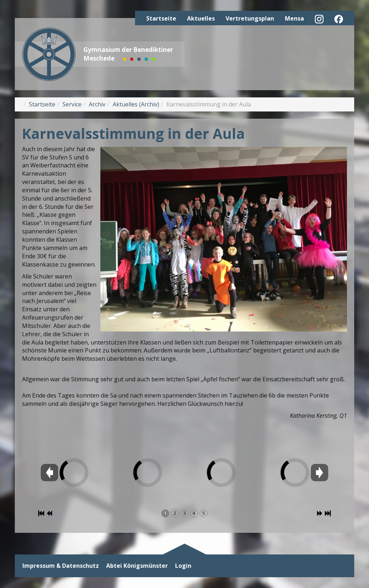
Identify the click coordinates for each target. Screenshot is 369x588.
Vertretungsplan (250, 18)
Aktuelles (201, 18)
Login (183, 566)
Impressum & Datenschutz (61, 566)
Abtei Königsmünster (137, 566)
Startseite (161, 18)
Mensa (294, 18)
